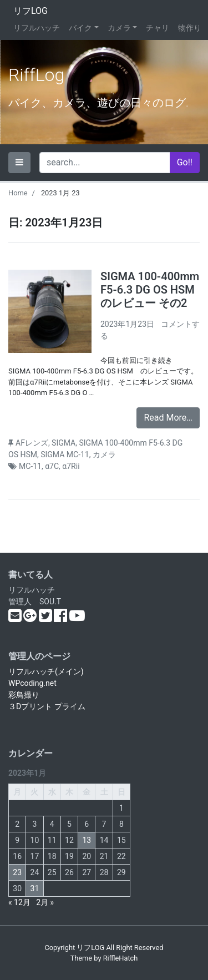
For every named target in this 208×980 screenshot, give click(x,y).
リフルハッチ (37, 28)
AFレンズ (32, 443)
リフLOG (31, 11)
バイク (80, 28)
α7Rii (71, 466)
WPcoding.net (32, 683)
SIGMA (64, 443)
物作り (190, 28)
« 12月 (19, 902)
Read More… (168, 418)
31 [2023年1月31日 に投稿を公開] (35, 888)
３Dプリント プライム (47, 706)
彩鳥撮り (24, 695)
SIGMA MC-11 (65, 454)
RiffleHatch (121, 958)
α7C (52, 466)
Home (18, 193)
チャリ (158, 28)
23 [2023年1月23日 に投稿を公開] (17, 872)
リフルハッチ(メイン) (46, 671)
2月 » (45, 902)
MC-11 (30, 466)
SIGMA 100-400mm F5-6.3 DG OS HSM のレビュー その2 (150, 290)
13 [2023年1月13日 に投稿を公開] (87, 840)
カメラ (119, 28)
